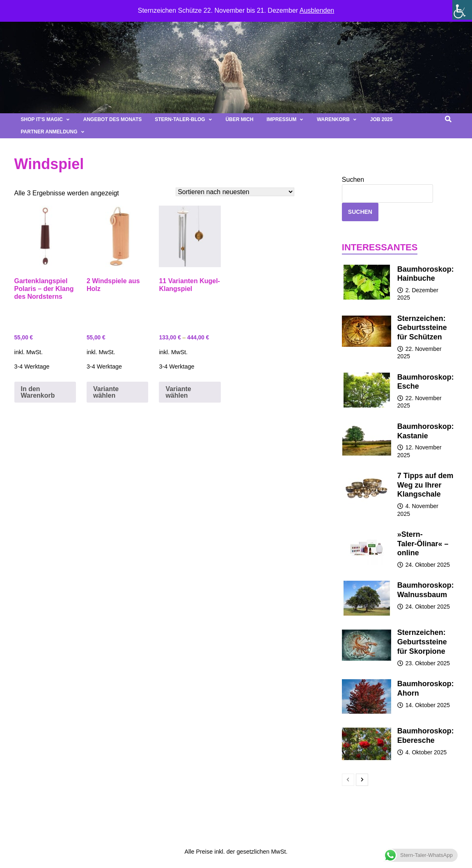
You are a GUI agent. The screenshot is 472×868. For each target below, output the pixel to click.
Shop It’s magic (46, 119)
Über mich (239, 119)
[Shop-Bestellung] (235, 192)
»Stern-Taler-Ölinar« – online (423, 544)
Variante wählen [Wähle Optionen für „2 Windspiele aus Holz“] (106, 392)
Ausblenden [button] (317, 10)
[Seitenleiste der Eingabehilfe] (462, 10)
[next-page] (362, 780)
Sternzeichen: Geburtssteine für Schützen (422, 328)
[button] (102, 132)
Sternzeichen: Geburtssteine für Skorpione (422, 642)
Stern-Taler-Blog (183, 119)
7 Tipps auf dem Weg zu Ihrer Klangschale (425, 485)
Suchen (353, 180)
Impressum (285, 119)
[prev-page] (348, 780)
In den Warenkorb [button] (38, 392)
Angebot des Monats (112, 119)
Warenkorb (337, 119)
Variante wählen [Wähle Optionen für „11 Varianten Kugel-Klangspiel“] (178, 392)
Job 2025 (381, 119)
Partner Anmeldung (53, 132)
